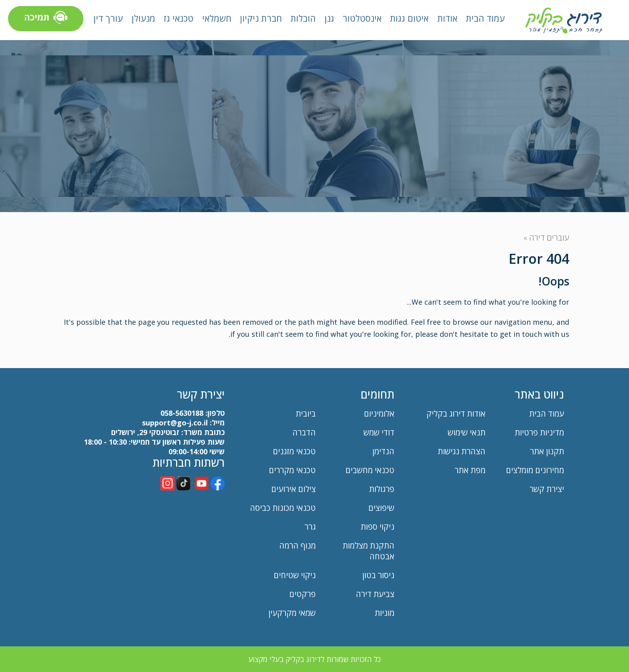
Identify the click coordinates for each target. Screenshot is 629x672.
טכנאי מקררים (292, 470)
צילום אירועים (293, 489)
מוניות (385, 613)
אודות (447, 18)
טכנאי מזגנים (294, 451)
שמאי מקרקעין (292, 613)
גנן (329, 18)
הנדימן (383, 451)
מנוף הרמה (297, 545)
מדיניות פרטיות (539, 432)
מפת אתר (470, 470)
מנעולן (143, 18)
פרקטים (302, 594)
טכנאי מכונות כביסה (283, 508)
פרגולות (382, 489)
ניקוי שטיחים (295, 575)
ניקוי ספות (377, 527)
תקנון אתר (546, 451)
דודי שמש (379, 432)
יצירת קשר (547, 489)
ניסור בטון (378, 575)
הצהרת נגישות (462, 451)
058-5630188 (182, 413)
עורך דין (108, 18)
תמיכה (46, 19)
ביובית (306, 414)
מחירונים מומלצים (535, 470)
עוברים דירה (549, 238)
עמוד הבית (485, 18)
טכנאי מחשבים (370, 470)
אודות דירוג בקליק (456, 414)
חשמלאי (217, 18)
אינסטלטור (362, 18)
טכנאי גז (179, 18)
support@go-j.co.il (175, 423)
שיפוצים (381, 508)
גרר (310, 527)
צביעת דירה (375, 594)
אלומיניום (379, 414)
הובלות (303, 18)
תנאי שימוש (467, 432)
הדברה (304, 432)
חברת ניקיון (261, 18)
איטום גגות (409, 18)
